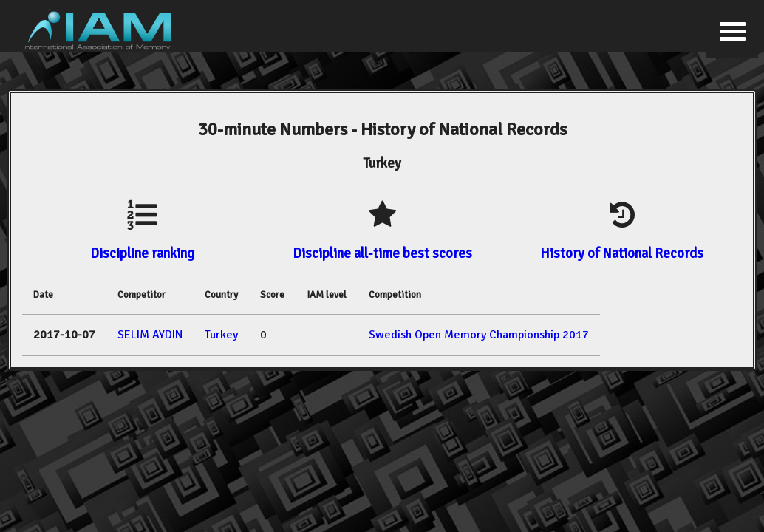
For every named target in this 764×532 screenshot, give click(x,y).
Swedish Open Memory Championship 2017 (479, 335)
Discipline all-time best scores (382, 253)
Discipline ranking (142, 253)
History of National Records (622, 253)
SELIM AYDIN (150, 335)
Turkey (221, 335)
